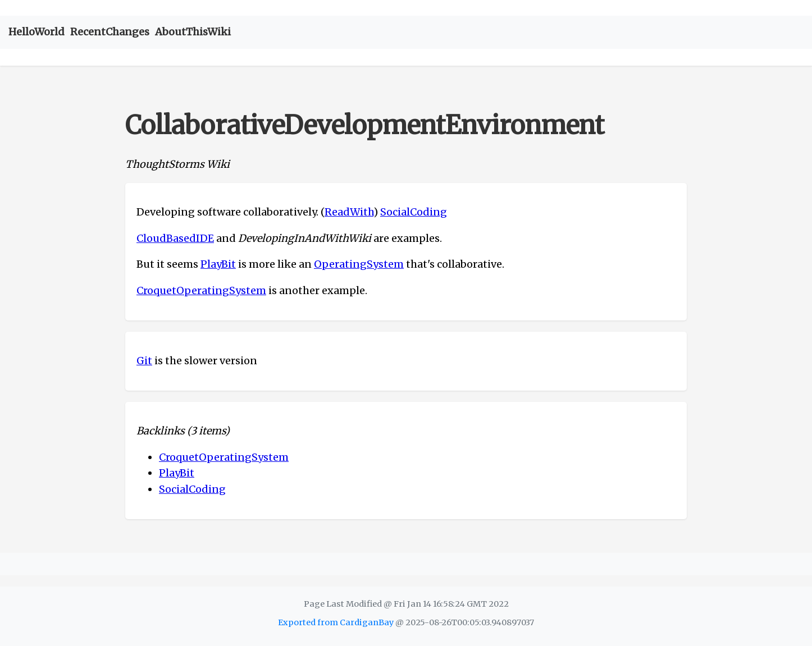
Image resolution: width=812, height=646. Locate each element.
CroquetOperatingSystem (201, 290)
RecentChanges (110, 32)
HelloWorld (37, 32)
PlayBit (218, 264)
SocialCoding (414, 212)
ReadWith (349, 212)
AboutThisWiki (193, 32)
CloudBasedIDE (175, 238)
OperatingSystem (359, 264)
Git (144, 361)
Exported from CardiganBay (336, 622)
